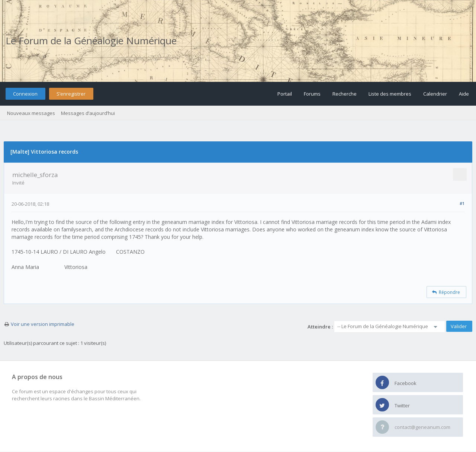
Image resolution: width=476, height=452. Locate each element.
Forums (312, 94)
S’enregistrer (71, 94)
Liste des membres (390, 94)
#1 (462, 203)
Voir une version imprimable (43, 324)
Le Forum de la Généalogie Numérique (91, 41)
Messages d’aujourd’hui (88, 113)
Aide (464, 94)
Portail (285, 94)
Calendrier (435, 94)
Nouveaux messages (31, 113)
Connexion (25, 94)
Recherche (345, 94)
